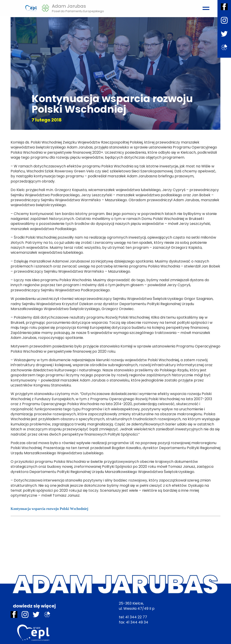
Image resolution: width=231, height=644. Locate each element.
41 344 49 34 (137, 622)
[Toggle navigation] (205, 6)
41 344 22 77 (136, 617)
